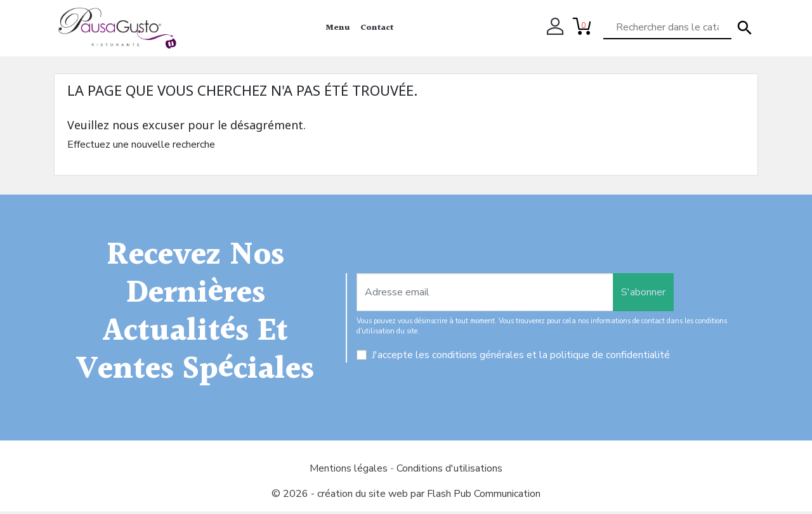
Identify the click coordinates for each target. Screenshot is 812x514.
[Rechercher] (667, 28)
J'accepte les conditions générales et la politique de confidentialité (521, 357)
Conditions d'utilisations (449, 471)
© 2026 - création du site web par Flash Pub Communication (406, 496)
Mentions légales (350, 471)
